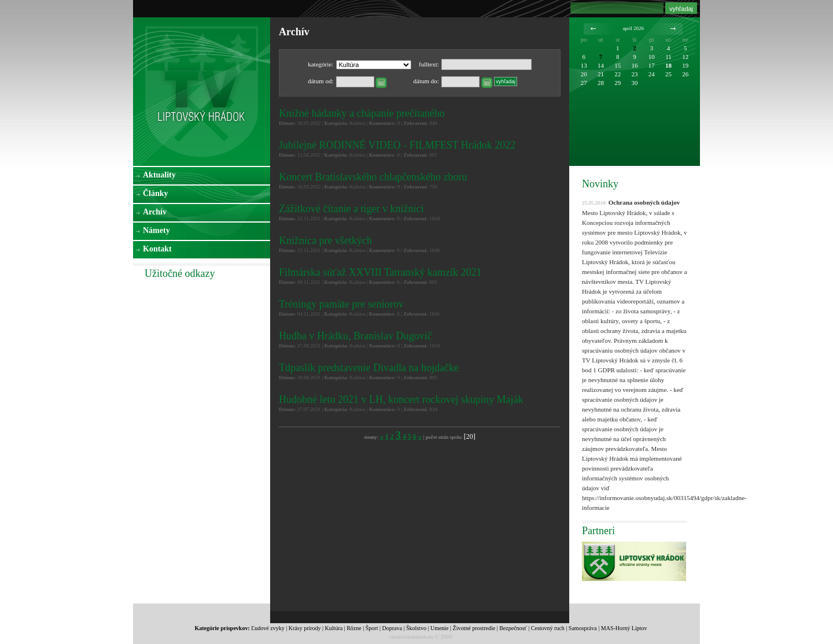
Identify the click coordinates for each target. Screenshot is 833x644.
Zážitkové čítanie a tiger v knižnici (351, 209)
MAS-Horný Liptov (624, 628)
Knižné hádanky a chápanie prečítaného (362, 113)
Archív (155, 212)
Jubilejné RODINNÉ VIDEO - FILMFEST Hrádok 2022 (397, 145)
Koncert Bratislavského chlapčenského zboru (373, 177)
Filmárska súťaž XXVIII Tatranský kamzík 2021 (380, 272)
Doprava (392, 628)
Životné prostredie (474, 628)
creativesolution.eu (411, 637)
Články (156, 193)
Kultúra (334, 628)
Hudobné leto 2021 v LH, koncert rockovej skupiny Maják (401, 399)
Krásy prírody (305, 628)
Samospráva (583, 628)
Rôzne (354, 628)
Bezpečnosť (513, 628)
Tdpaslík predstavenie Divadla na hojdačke (369, 368)
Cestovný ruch (548, 628)
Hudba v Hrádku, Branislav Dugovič (355, 336)
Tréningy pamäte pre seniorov (341, 304)
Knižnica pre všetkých (325, 240)
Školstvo (416, 628)
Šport (372, 628)
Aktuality (159, 175)
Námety (156, 230)
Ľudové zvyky (268, 628)
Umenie (440, 628)
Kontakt (157, 249)
